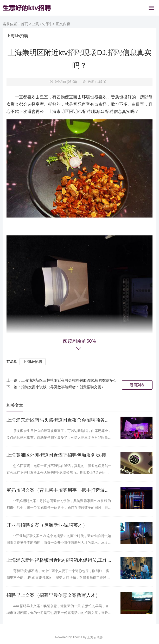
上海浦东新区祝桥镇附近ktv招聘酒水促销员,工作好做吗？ (66, 560)
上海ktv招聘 (42, 24)
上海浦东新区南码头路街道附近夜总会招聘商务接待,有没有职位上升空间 (82, 420)
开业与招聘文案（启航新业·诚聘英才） (47, 525)
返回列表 (137, 385)
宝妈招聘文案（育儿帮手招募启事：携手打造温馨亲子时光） (70, 490)
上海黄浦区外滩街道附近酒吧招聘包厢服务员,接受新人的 (66, 455)
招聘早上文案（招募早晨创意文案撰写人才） (53, 595)
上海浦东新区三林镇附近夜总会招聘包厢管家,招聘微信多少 (69, 380)
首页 (24, 24)
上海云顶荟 (95, 637)
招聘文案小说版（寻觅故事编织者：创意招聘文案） (63, 387)
